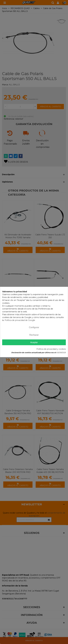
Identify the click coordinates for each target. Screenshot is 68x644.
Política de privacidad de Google (20, 320)
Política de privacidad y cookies (51, 349)
